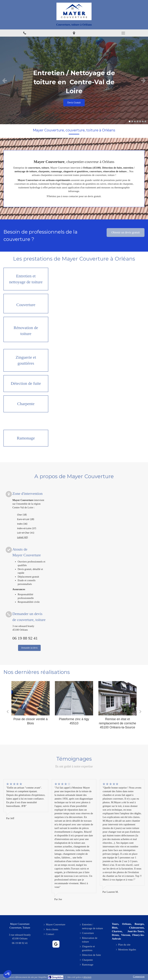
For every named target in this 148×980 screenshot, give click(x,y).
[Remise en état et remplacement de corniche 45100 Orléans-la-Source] (117, 698)
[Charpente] (26, 404)
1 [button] (130, 121)
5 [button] (140, 121)
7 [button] (145, 121)
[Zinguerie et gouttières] (26, 360)
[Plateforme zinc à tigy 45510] (74, 698)
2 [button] (132, 121)
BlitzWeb (87, 977)
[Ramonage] (26, 438)
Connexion (139, 976)
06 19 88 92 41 (25, 638)
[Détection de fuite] (26, 384)
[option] (74, 80)
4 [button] (137, 121)
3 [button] (135, 121)
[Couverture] (26, 304)
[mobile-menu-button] (123, 33)
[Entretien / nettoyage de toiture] (26, 279)
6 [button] (143, 121)
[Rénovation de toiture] (26, 329)
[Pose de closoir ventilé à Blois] (31, 698)
